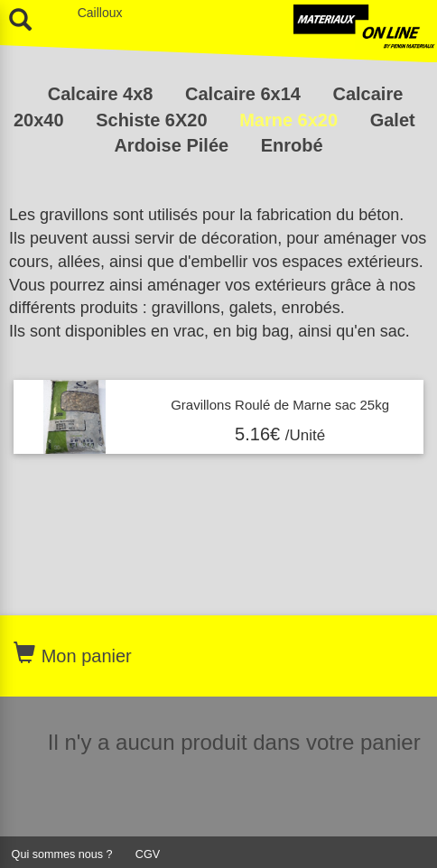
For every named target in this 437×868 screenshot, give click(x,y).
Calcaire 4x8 (103, 94)
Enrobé (292, 145)
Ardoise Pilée (173, 145)
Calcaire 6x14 (245, 94)
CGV (148, 854)
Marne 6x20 (291, 120)
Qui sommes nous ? (62, 854)
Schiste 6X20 (154, 120)
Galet (393, 120)
